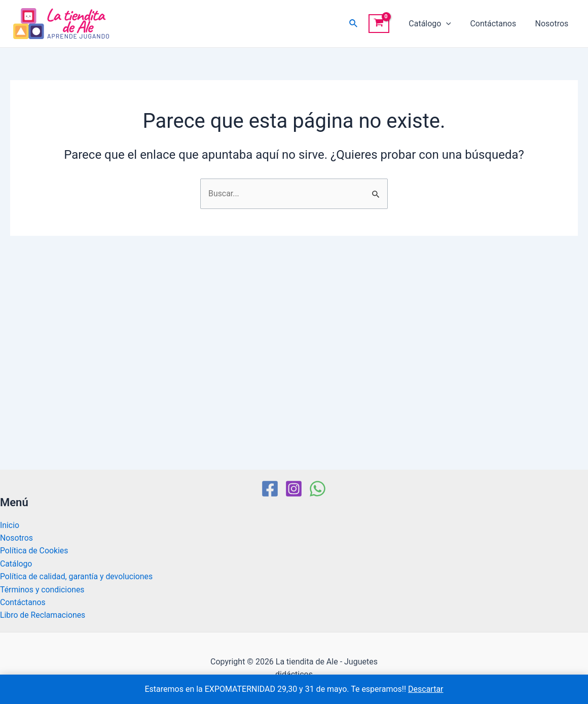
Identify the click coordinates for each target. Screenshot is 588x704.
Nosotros (553, 24)
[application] (453, 24)
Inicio (10, 524)
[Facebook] (270, 488)
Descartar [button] (426, 689)
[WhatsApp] (318, 488)
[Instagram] (294, 488)
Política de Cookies (34, 550)
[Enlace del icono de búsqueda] (362, 24)
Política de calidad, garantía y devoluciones (77, 576)
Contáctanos (497, 24)
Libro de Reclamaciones (43, 615)
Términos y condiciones (43, 589)
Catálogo (437, 24)
